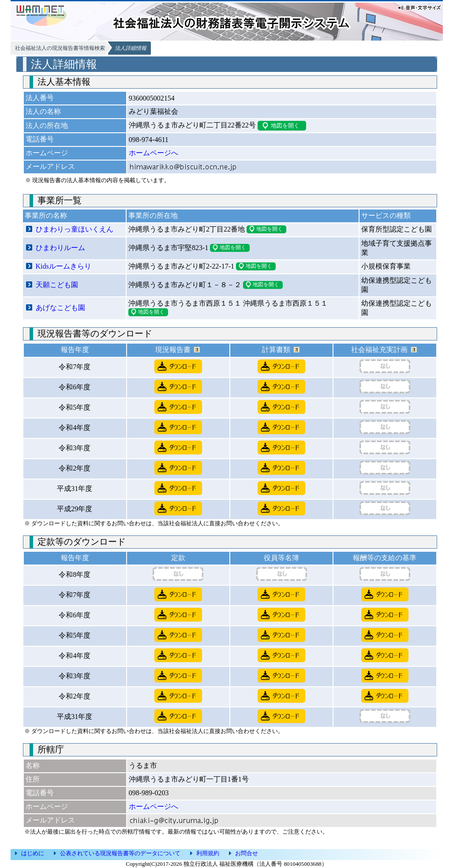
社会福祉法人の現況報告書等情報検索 (60, 48)
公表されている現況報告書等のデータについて (120, 853)
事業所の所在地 (153, 215)
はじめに (33, 853)
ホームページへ (153, 153)
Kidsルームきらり (64, 266)
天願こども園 (57, 285)
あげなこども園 (60, 308)
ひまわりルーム (60, 248)
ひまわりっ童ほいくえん (75, 229)
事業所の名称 (46, 215)
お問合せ (247, 853)
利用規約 (208, 853)
